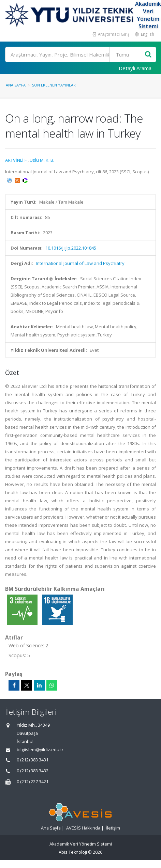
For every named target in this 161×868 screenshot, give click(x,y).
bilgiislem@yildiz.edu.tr (40, 750)
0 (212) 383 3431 (33, 760)
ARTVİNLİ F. (16, 160)
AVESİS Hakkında (83, 828)
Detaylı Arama (135, 68)
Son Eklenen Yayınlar (54, 85)
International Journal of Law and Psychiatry (80, 263)
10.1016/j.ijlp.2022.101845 (71, 248)
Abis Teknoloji (73, 852)
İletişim (113, 828)
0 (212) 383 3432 (33, 771)
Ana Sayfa (16, 85)
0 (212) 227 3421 (33, 782)
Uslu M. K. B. (42, 160)
